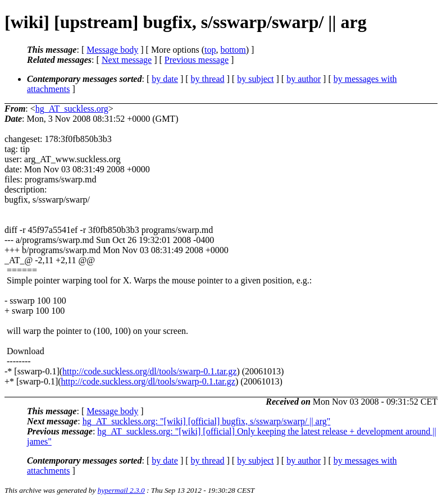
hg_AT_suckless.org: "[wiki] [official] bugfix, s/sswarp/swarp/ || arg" (207, 421)
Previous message (197, 60)
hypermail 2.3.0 (121, 490)
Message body (112, 50)
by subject (255, 79)
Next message (127, 60)
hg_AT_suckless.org (72, 109)
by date (165, 79)
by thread (208, 79)
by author (304, 79)
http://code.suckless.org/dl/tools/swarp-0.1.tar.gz (149, 371)
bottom (233, 50)
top (210, 50)
